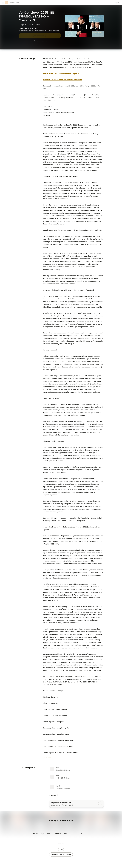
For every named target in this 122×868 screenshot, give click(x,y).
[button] (61, 850)
